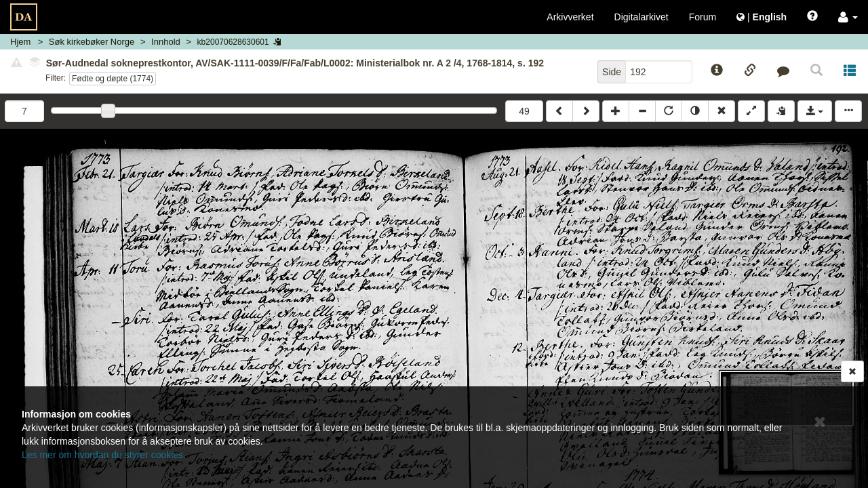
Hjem (20, 42)
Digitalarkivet (642, 17)
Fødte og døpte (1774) (113, 79)
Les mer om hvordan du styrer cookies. (104, 455)
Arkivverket (570, 17)
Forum (703, 17)
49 (524, 111)
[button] (848, 17)
